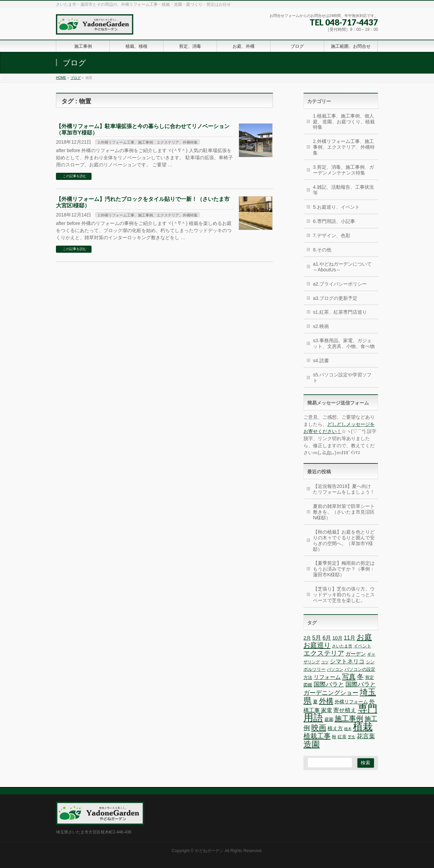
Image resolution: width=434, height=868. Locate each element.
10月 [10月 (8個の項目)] (337, 638)
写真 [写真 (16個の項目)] (349, 677)
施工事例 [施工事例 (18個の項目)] (349, 719)
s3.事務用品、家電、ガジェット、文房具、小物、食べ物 (344, 343)
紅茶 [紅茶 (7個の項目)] (342, 737)
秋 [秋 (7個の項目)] (334, 737)
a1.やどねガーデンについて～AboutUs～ (342, 267)
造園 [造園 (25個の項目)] (312, 744)
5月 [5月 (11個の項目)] (317, 638)
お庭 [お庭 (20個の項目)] (364, 637)
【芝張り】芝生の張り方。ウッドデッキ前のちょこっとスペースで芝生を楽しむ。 (344, 595)
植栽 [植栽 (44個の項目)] (363, 727)
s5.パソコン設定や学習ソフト (342, 378)
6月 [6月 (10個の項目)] (327, 638)
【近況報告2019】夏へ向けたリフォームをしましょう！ (344, 489)
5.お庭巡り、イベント (336, 207)
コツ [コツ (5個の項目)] (325, 662)
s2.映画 (321, 326)
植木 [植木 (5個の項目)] (348, 729)
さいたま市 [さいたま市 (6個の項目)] (342, 646)
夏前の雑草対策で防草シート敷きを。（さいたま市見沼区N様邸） (344, 512)
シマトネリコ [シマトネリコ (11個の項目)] (347, 662)
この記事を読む (75, 176)
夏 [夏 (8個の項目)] (315, 702)
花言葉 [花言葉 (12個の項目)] (366, 736)
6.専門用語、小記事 (334, 221)
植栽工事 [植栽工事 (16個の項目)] (317, 736)
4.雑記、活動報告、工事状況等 (343, 190)
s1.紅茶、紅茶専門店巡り (340, 312)
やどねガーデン (209, 851)
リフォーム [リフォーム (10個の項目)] (327, 677)
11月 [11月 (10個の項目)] (350, 638)
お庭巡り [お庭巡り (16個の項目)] (317, 645)
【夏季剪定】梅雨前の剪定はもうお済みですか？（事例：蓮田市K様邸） (344, 569)
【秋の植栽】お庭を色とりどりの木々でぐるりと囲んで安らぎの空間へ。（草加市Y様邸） (344, 541)
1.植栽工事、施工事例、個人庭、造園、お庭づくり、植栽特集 (344, 122)
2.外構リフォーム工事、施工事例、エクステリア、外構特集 (148, 142)
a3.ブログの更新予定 (335, 298)
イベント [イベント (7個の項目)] (362, 646)
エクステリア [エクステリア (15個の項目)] (324, 653)
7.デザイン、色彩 (332, 235)
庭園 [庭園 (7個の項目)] (329, 719)
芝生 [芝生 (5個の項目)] (352, 737)
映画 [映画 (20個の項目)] (319, 728)
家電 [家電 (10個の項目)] (327, 710)
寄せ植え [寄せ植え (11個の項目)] (345, 710)
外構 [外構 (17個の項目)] (326, 701)
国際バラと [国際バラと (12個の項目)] (329, 684)
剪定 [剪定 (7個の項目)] (370, 677)
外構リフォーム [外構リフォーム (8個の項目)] (351, 702)
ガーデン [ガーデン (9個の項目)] (356, 654)
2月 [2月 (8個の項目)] (307, 638)
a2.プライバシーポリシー (340, 284)
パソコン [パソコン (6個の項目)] (335, 669)
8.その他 (322, 250)
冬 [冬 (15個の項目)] (360, 677)
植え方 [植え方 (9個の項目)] (335, 728)
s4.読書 (321, 360)
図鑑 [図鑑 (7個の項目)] (308, 685)
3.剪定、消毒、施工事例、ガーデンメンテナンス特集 (343, 170)
